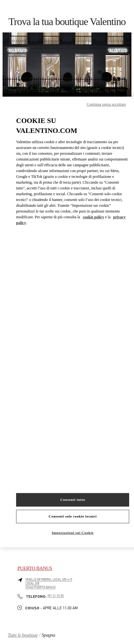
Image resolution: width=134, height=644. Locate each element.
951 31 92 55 (56, 596)
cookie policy (93, 217)
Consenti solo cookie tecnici (73, 516)
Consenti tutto (73, 500)
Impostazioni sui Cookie (73, 533)
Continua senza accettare (106, 104)
